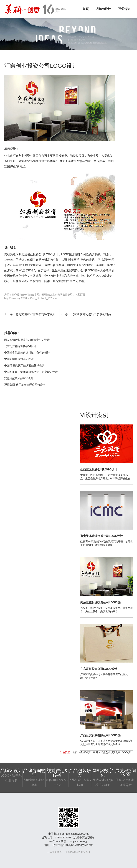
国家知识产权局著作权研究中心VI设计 (27, 340)
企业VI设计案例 (89, 752)
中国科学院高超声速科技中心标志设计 (27, 353)
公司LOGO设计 (48, 254)
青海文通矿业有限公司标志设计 (36, 314)
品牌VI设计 (103, 9)
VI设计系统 (28, 281)
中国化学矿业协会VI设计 (19, 359)
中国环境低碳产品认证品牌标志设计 (26, 365)
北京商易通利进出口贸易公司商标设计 (95, 314)
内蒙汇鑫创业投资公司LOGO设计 (102, 602)
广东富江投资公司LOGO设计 (99, 669)
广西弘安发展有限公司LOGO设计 (102, 735)
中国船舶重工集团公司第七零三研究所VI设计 (31, 372)
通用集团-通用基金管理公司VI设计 (25, 385)
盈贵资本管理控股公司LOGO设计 (102, 536)
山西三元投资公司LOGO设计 (99, 469)
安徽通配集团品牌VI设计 (19, 378)
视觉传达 (124, 9)
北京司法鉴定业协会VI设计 (20, 346)
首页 (86, 9)
